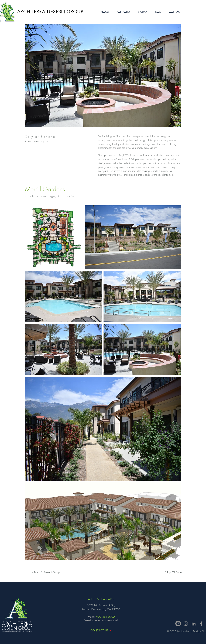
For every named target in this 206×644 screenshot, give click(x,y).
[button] (123, 12)
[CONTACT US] (101, 630)
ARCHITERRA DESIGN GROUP (50, 12)
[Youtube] (178, 624)
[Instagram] (186, 624)
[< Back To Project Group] (46, 572)
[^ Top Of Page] (173, 572)
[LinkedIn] (194, 624)
